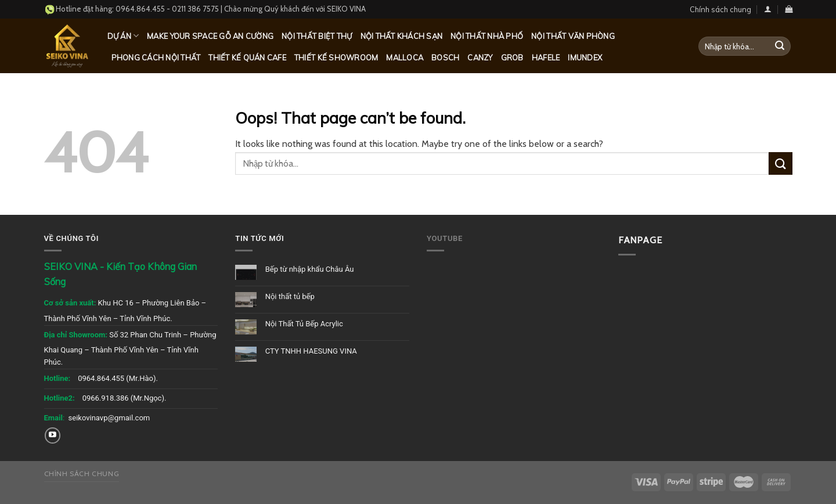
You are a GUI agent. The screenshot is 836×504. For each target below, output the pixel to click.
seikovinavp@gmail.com (109, 418)
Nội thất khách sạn (402, 36)
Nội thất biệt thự (317, 36)
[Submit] (780, 46)
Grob (512, 57)
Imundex (585, 57)
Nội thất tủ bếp (290, 296)
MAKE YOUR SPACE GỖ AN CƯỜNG (210, 36)
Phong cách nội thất (156, 57)
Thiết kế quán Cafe (247, 57)
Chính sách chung (720, 9)
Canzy (480, 57)
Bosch (445, 57)
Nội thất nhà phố (487, 36)
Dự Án (123, 36)
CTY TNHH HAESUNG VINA (311, 351)
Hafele (546, 57)
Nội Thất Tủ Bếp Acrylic (304, 324)
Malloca (405, 57)
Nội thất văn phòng (573, 36)
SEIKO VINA (346, 9)
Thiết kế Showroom (336, 57)
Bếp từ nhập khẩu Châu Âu (310, 269)
